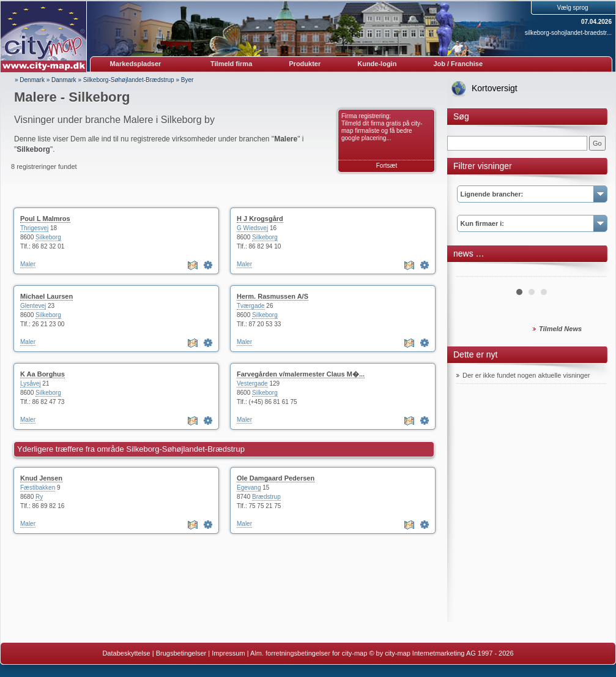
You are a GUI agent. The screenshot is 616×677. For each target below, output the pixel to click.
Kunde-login (377, 64)
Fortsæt (387, 166)
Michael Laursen (46, 296)
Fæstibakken (38, 488)
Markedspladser (136, 64)
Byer (187, 80)
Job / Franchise (458, 64)
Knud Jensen (41, 478)
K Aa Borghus (43, 374)
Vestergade (252, 383)
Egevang (249, 488)
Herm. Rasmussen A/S (273, 296)
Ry (39, 497)
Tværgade (251, 306)
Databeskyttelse (126, 653)
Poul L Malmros (45, 219)
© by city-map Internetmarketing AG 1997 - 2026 (441, 653)
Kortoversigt (495, 88)
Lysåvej (31, 383)
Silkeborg (48, 237)
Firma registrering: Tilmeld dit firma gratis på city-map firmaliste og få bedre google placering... (382, 127)
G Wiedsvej (252, 228)
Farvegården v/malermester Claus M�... (301, 374)
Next (590, 272)
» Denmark (30, 80)
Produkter (305, 64)
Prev (472, 272)
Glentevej (33, 306)
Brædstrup (266, 497)
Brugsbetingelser (181, 653)
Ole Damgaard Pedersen (276, 478)
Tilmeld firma (231, 64)
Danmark (64, 80)
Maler (28, 264)
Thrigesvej (34, 228)
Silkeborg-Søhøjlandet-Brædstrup (129, 80)
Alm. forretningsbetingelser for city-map (309, 653)
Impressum (228, 653)
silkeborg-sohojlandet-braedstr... (568, 33)
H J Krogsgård (260, 219)
